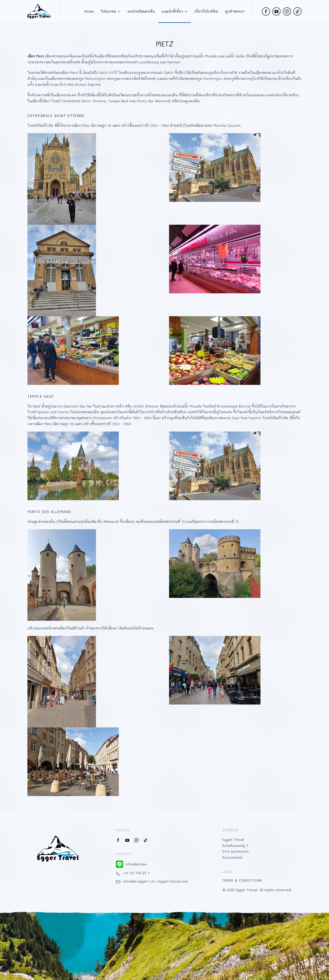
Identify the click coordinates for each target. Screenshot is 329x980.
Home (89, 11)
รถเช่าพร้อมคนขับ (141, 11)
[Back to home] (39, 11)
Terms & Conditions (242, 880)
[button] (164, 945)
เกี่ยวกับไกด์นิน (206, 11)
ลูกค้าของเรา (235, 11)
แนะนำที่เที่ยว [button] (175, 11)
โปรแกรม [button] (110, 11)
